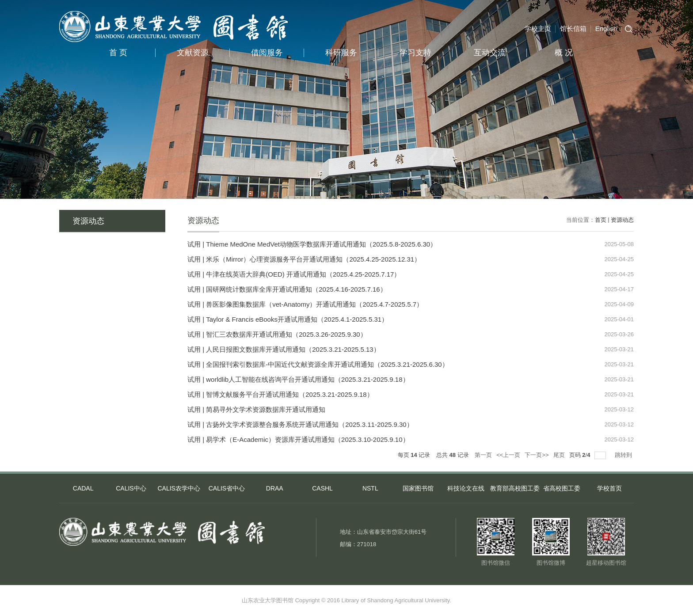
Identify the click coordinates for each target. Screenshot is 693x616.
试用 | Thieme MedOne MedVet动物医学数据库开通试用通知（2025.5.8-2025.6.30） (312, 244)
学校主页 (538, 29)
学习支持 (415, 53)
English (606, 29)
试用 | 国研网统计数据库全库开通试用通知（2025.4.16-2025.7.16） (287, 289)
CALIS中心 (131, 488)
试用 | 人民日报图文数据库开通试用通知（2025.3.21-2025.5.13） (284, 349)
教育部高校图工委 (514, 488)
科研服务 (341, 53)
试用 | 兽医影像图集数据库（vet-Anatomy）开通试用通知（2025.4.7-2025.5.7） (305, 304)
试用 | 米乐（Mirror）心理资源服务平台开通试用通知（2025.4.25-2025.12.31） (304, 259)
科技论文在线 (466, 488)
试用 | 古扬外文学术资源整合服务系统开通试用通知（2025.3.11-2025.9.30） (300, 424)
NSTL (370, 488)
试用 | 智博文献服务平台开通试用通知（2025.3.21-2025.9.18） (280, 394)
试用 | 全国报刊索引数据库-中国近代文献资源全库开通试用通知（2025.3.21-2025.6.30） (318, 364)
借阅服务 (267, 53)
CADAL (83, 488)
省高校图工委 (562, 488)
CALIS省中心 (227, 488)
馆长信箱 (573, 29)
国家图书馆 (418, 488)
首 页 (118, 53)
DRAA (275, 488)
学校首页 (609, 488)
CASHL (322, 488)
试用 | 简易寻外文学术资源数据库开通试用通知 (256, 409)
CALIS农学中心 (179, 488)
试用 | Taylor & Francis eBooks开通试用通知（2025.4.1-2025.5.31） (288, 319)
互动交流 (490, 53)
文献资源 (193, 53)
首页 (601, 220)
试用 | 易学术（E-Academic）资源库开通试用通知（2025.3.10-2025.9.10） (298, 439)
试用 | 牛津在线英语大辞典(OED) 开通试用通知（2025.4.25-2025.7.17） (294, 274)
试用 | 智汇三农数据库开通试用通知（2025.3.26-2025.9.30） (277, 334)
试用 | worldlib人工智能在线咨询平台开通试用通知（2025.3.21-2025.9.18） (298, 379)
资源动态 (622, 220)
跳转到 (624, 455)
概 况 (564, 53)
